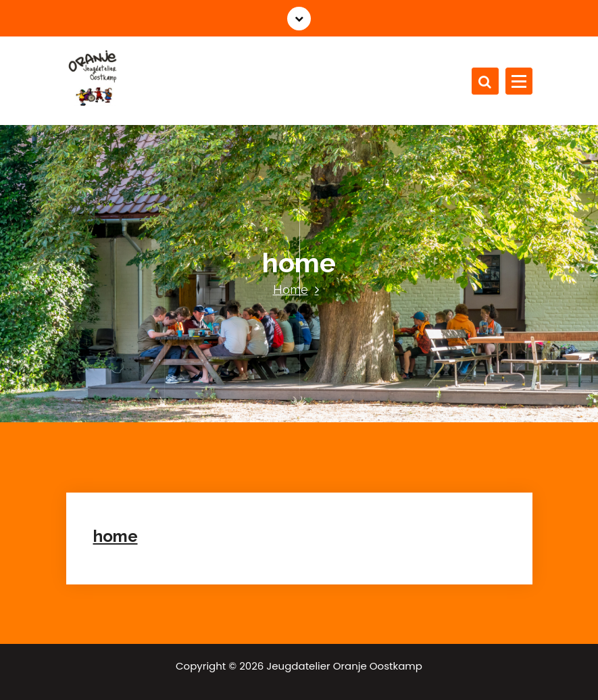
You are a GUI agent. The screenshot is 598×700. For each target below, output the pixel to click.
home (116, 536)
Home (291, 290)
